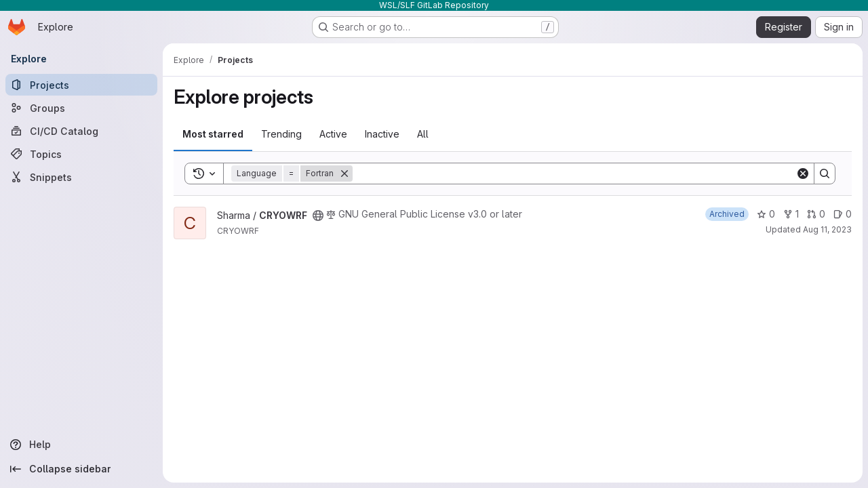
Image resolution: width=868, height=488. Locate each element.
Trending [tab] (281, 134)
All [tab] (423, 134)
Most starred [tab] (213, 134)
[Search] (574, 174)
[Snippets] (81, 177)
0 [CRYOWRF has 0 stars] (766, 214)
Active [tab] (333, 134)
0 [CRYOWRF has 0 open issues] (843, 214)
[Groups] (81, 108)
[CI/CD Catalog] (81, 131)
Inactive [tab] (382, 134)
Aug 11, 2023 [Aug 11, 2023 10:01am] (827, 229)
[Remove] (344, 174)
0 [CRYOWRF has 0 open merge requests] (816, 214)
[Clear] (803, 174)
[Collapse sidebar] (81, 469)
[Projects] (81, 85)
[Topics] (81, 154)
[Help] (81, 445)
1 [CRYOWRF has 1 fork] (791, 214)
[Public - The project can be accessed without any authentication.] (318, 216)
